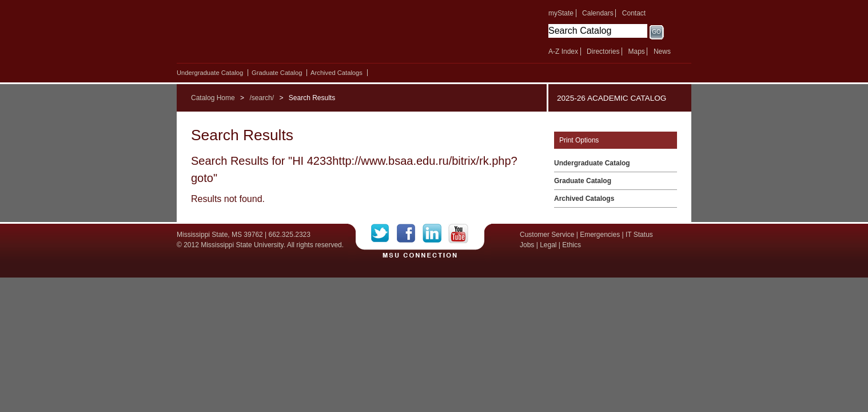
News (662, 51)
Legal (548, 245)
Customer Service (547, 235)
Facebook (410, 233)
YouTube (458, 233)
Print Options (579, 140)
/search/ (262, 98)
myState (561, 13)
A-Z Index (563, 51)
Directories (603, 51)
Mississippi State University (275, 34)
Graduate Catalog (277, 73)
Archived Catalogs (337, 73)
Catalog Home (213, 98)
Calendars (598, 13)
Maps (636, 51)
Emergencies (600, 235)
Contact (634, 13)
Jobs (527, 245)
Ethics (572, 245)
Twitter (384, 233)
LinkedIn (435, 233)
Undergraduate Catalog (210, 73)
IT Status (639, 235)
